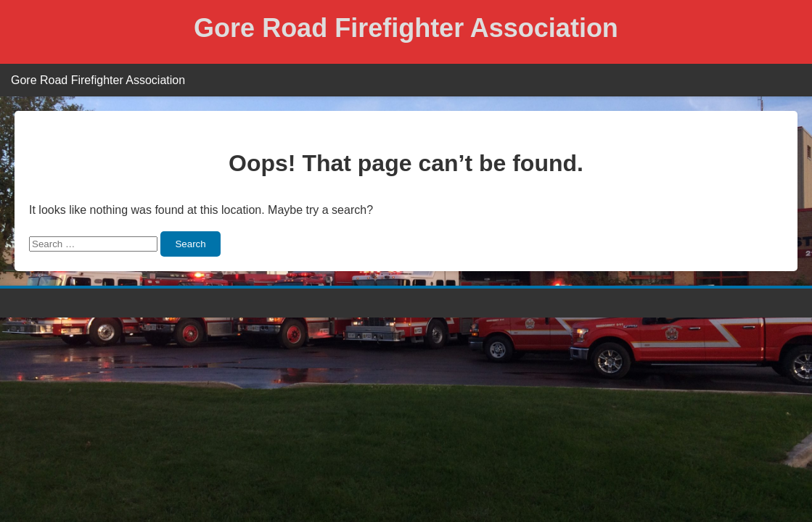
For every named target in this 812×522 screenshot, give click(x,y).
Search (190, 244)
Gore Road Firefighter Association (406, 28)
